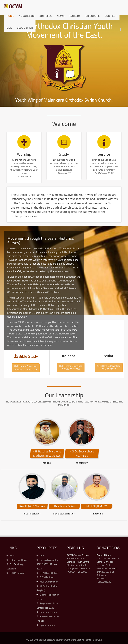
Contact (111, 16)
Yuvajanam (27, 16)
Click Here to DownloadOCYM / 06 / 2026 (71, 367)
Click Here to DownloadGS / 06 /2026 (109, 367)
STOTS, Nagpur (17, 573)
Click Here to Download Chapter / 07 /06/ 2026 (26, 368)
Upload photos (47, 625)
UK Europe (93, 16)
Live (9, 28)
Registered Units (48, 612)
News (61, 16)
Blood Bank (25, 28)
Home (10, 16)
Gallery (75, 16)
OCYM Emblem (47, 577)
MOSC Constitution (49, 582)
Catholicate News (18, 560)
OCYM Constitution (49, 573)
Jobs (42, 555)
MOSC (13, 555)
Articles (46, 16)
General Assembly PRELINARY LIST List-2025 (47, 564)
